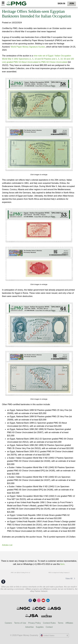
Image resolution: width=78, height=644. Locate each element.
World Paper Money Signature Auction (28, 47)
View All (71, 579)
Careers (8, 623)
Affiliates (69, 623)
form (62, 564)
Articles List (7, 545)
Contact (49, 627)
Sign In (61, 3)
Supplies (40, 627)
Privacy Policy (35, 623)
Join (72, 3)
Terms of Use (20, 623)
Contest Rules (49, 623)
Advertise (29, 627)
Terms (61, 623)
